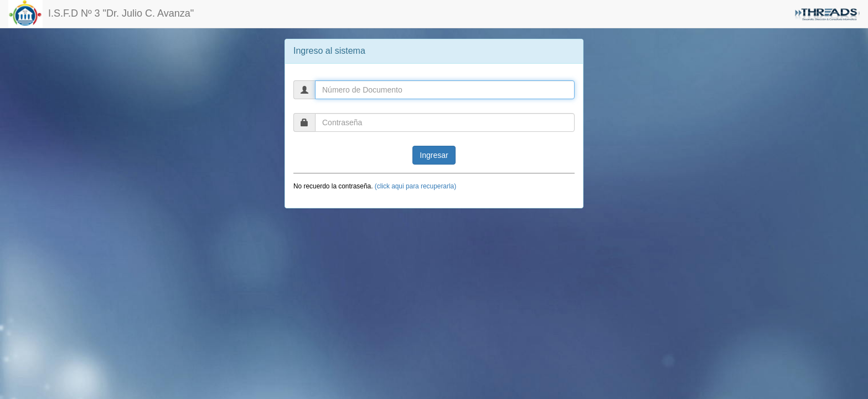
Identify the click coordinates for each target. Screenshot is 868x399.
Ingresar (434, 155)
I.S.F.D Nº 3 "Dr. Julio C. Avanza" (101, 14)
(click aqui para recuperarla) (415, 186)
